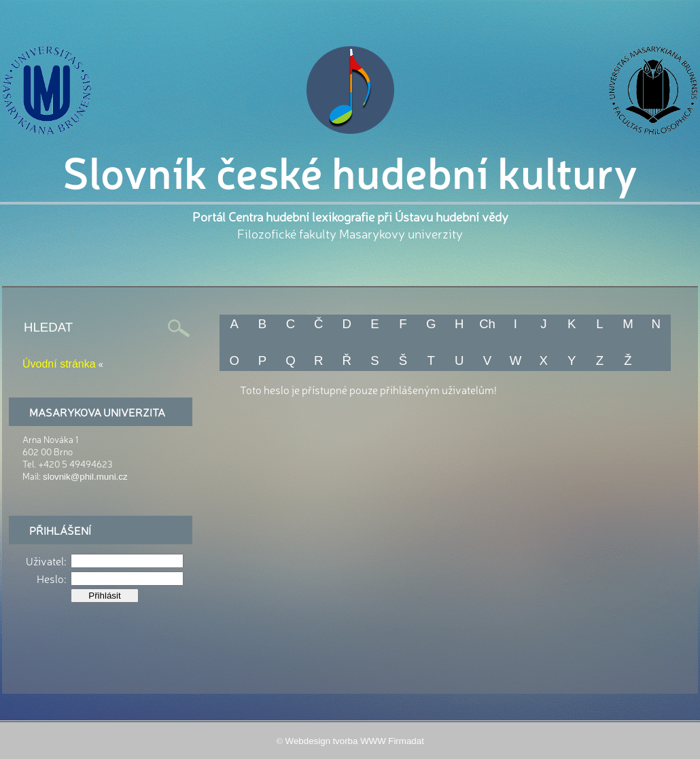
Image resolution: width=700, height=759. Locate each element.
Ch (487, 324)
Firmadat (406, 741)
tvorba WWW (359, 741)
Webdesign (308, 741)
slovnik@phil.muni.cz (85, 477)
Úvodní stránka (59, 364)
